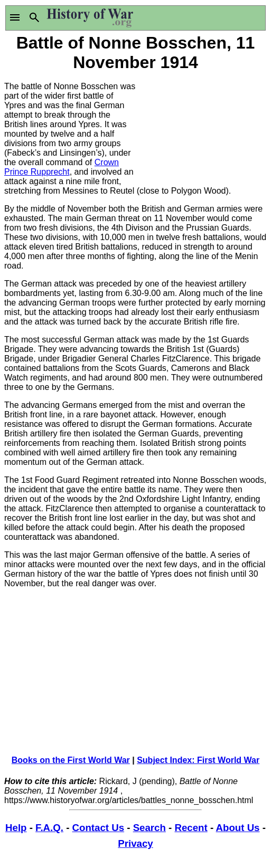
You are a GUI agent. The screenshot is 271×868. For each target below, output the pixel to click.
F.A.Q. (49, 828)
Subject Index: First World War (198, 760)
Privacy (135, 843)
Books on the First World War (71, 760)
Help (16, 828)
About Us (238, 828)
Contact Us (98, 828)
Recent (191, 828)
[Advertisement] (202, 127)
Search (149, 828)
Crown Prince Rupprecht (62, 167)
